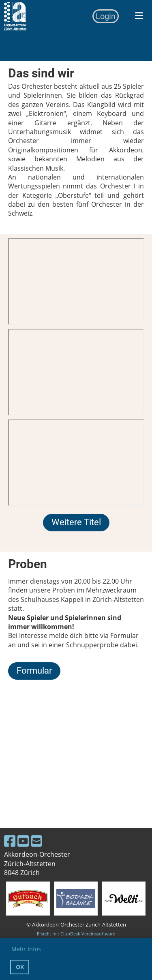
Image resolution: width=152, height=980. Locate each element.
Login (106, 16)
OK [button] (20, 967)
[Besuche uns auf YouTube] (23, 841)
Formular (34, 671)
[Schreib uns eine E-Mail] (36, 841)
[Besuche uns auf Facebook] (10, 841)
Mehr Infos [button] (26, 949)
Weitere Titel (76, 522)
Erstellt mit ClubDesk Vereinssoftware (76, 934)
